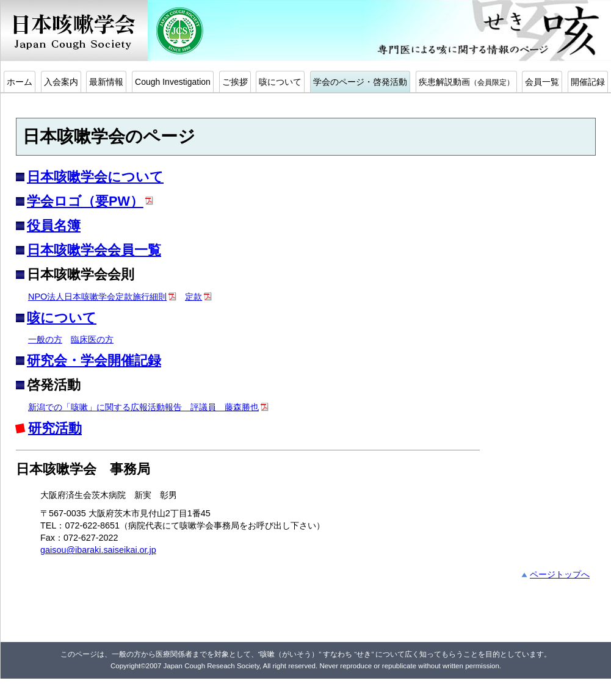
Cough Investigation (173, 82)
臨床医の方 (92, 339)
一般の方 (45, 339)
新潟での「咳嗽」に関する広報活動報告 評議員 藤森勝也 (143, 407)
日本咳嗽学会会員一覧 (94, 250)
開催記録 (588, 82)
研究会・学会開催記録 (94, 360)
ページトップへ (560, 574)
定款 (193, 297)
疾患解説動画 (466, 82)
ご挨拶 (235, 82)
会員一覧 (542, 82)
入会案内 (61, 82)
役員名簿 (54, 226)
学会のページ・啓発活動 (360, 82)
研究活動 (55, 428)
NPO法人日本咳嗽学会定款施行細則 (97, 297)
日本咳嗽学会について (95, 177)
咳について (280, 82)
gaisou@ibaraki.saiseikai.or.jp (98, 550)
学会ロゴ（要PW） (85, 201)
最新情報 (106, 82)
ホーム (20, 82)
